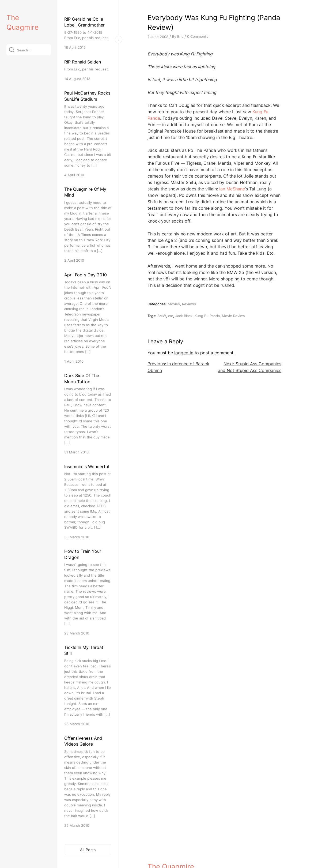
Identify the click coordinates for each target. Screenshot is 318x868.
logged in (184, 353)
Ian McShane (232, 189)
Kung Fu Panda (207, 316)
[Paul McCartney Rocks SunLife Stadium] (88, 134)
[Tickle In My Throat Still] (88, 685)
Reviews (189, 304)
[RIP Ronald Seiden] (88, 70)
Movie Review (234, 316)
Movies (174, 304)
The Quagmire (171, 841)
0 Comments (198, 36)
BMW (162, 316)
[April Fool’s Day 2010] (88, 318)
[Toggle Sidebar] (119, 40)
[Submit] (12, 50)
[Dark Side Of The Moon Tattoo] (88, 414)
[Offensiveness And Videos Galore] (88, 782)
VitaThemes (187, 852)
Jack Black (184, 316)
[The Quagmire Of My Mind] (88, 225)
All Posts (88, 850)
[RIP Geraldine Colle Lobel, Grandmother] (88, 33)
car (171, 316)
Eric (180, 36)
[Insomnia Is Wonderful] (88, 501)
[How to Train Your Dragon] (88, 592)
